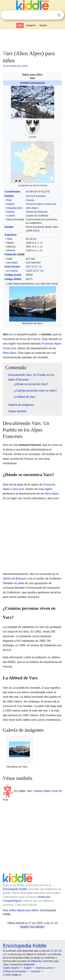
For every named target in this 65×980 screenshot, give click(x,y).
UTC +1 (37, 267)
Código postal (13, 275)
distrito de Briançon (15, 578)
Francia (36, 339)
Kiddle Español (11, 968)
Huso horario (12, 267)
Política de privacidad (14, 971)
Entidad (9, 196)
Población (10, 254)
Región (11, 204)
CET (28, 267)
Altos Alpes (32, 208)
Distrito (11, 212)
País (9, 200)
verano (14, 271)
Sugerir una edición (32, 927)
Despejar (52, 15)
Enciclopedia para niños (16, 66)
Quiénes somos (44, 968)
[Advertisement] (32, 39)
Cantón (11, 216)
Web (20, 25)
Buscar (59, 15)
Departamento (15, 208)
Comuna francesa (36, 196)
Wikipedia (36, 961)
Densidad (12, 263)
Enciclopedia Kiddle (15, 889)
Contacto (35, 971)
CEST (29, 271)
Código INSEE (13, 279)
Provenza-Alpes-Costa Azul (41, 204)
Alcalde (9, 227)
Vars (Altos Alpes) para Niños (21, 910)
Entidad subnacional (32, 83)
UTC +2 (38, 271)
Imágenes (31, 25)
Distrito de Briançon (37, 212)
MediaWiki (29, 965)
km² (35, 239)
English (43, 25)
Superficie (11, 235)
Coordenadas (12, 192)
